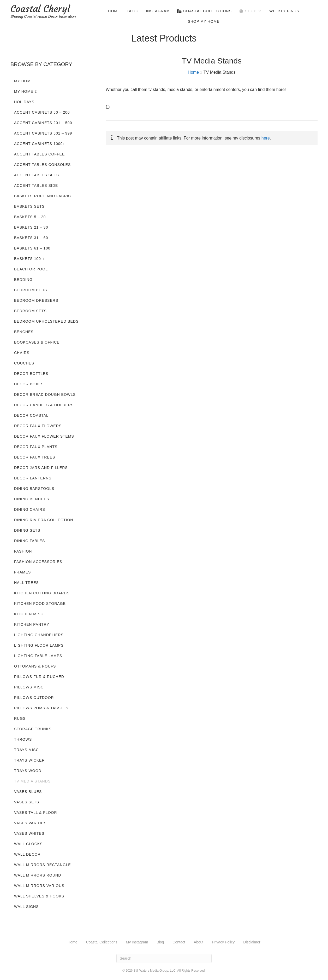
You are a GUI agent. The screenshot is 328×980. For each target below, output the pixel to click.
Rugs (20, 718)
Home (114, 11)
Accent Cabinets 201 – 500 (43, 123)
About (199, 942)
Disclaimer (252, 942)
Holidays (24, 102)
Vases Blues (28, 792)
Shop (254, 11)
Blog (133, 11)
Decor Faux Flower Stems (44, 436)
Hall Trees (26, 583)
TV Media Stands (32, 781)
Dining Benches (32, 499)
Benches (24, 332)
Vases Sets (27, 802)
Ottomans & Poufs (35, 666)
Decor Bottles (31, 374)
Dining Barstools (34, 489)
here (266, 138)
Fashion (23, 551)
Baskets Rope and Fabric (43, 196)
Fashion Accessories (38, 562)
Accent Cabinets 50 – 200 (42, 112)
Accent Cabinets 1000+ (40, 144)
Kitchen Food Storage (40, 604)
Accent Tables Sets (37, 175)
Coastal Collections (204, 11)
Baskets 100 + (29, 259)
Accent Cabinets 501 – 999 (43, 133)
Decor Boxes (29, 384)
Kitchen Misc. (29, 614)
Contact (179, 942)
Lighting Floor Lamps (39, 645)
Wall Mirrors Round (38, 875)
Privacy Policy (223, 942)
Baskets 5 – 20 (30, 217)
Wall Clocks (28, 844)
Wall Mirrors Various (39, 886)
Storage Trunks (33, 729)
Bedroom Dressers (36, 300)
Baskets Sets (29, 206)
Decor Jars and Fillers (41, 468)
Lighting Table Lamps (38, 656)
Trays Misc (26, 750)
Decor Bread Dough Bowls (45, 395)
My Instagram (137, 942)
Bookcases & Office (37, 342)
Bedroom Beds (31, 290)
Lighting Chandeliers (39, 635)
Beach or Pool (31, 269)
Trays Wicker (29, 760)
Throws (23, 739)
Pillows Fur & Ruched (39, 677)
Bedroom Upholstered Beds (46, 321)
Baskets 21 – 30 (31, 227)
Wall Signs (26, 907)
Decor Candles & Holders (44, 405)
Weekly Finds (284, 11)
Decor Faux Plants (36, 447)
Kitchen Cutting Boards (42, 593)
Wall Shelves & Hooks (39, 896)
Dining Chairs (30, 509)
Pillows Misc (29, 687)
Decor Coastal (31, 415)
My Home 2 (25, 91)
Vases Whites (29, 833)
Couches (24, 363)
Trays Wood (28, 771)
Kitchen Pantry (32, 624)
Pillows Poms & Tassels (41, 708)
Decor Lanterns (33, 478)
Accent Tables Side (36, 185)
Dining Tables (29, 541)
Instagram (158, 11)
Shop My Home (204, 21)
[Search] (164, 958)
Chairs (22, 353)
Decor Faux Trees (35, 457)
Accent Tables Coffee (39, 154)
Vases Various (30, 823)
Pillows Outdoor (34, 698)
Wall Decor (27, 854)
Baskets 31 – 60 (31, 238)
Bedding (23, 280)
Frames (22, 572)
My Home (24, 81)
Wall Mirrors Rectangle (43, 865)
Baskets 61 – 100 (32, 248)
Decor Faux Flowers (38, 426)
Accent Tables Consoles (42, 165)
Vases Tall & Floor (36, 813)
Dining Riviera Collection (44, 520)
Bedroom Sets (30, 311)
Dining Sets (27, 530)
